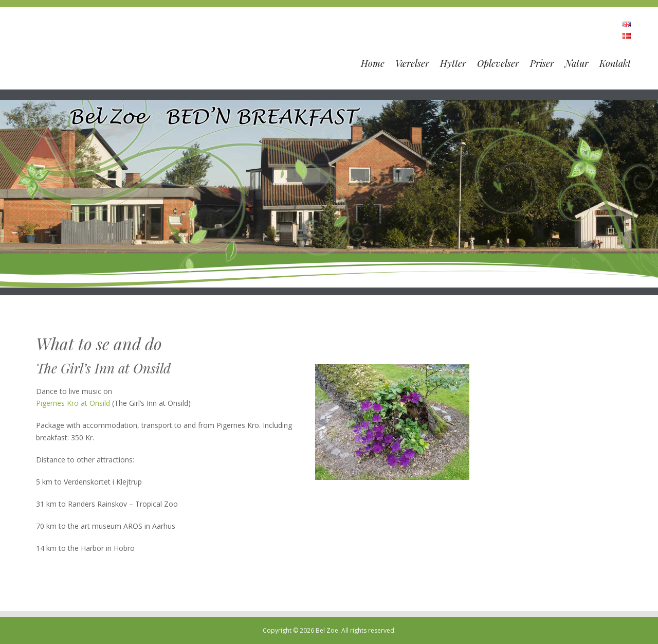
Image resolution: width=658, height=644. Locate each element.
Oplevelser (498, 63)
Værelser (412, 63)
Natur (577, 63)
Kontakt (615, 63)
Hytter (453, 63)
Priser (542, 63)
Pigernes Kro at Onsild (73, 403)
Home (373, 63)
